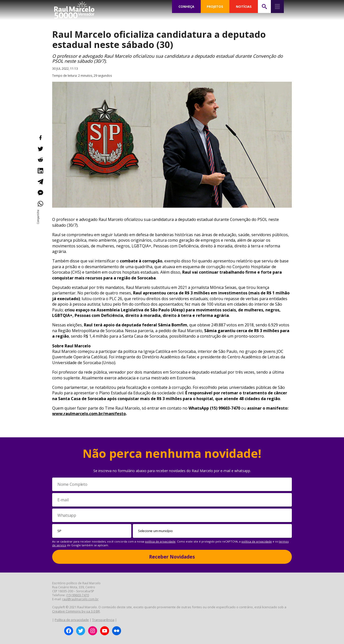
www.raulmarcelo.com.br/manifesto (89, 414)
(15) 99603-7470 (78, 595)
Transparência (103, 620)
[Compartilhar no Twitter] (40, 149)
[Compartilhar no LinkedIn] (40, 171)
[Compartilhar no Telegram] (40, 182)
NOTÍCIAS (244, 6)
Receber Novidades (172, 557)
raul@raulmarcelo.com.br (80, 599)
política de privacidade (160, 541)
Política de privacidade (72, 620)
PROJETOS (215, 6)
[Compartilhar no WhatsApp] (40, 204)
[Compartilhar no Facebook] (40, 138)
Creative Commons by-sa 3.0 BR (76, 611)
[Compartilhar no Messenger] (40, 193)
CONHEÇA (186, 6)
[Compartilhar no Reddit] (40, 160)
